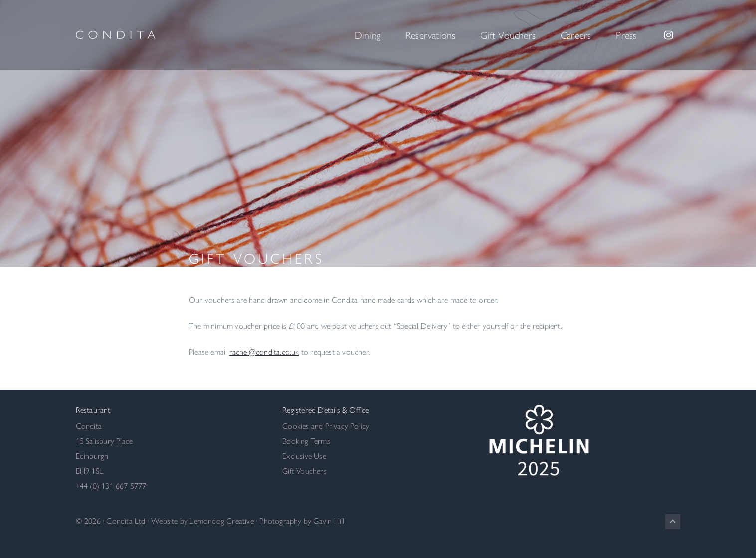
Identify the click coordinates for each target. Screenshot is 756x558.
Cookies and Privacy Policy (326, 426)
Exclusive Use (304, 456)
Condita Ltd (126, 520)
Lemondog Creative (221, 520)
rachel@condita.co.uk (264, 351)
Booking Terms (306, 441)
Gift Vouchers (304, 470)
